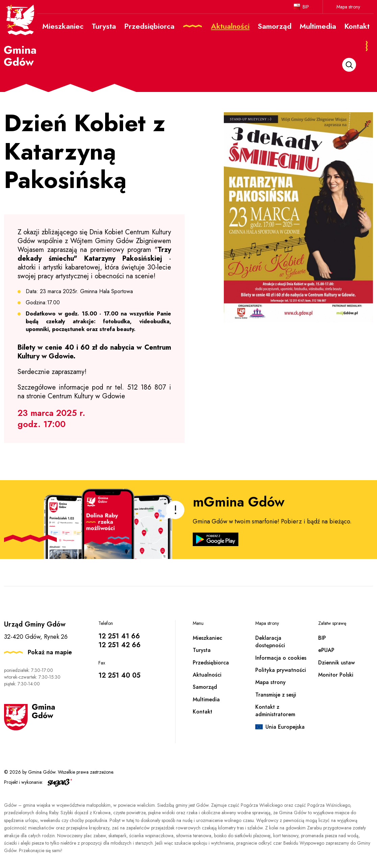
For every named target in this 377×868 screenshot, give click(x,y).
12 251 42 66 (120, 645)
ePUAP (326, 650)
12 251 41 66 (119, 636)
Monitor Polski (336, 675)
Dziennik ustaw (336, 663)
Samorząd (205, 687)
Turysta (202, 650)
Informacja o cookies (281, 658)
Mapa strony (348, 7)
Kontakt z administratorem (275, 711)
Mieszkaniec (207, 638)
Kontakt (203, 712)
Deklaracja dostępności (270, 642)
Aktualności (207, 675)
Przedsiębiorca (211, 663)
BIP (306, 7)
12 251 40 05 (119, 675)
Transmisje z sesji (276, 695)
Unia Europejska (285, 727)
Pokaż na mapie (50, 652)
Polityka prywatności (281, 670)
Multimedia (206, 699)
